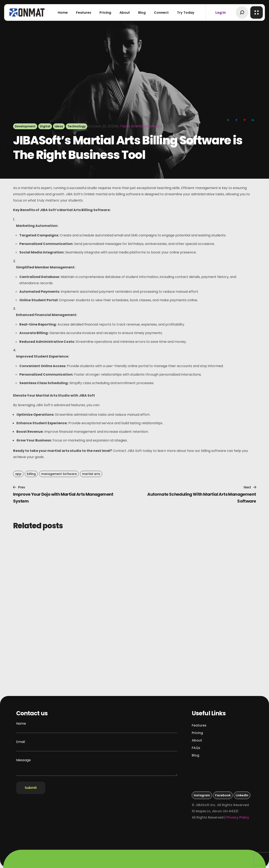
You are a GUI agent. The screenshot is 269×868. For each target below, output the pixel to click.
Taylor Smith (130, 126)
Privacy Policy (238, 817)
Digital (45, 126)
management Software (59, 474)
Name (97, 727)
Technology (77, 126)
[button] (242, 12)
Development (25, 126)
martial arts (91, 474)
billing (31, 474)
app (18, 474)
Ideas (59, 126)
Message (97, 767)
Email (97, 745)
